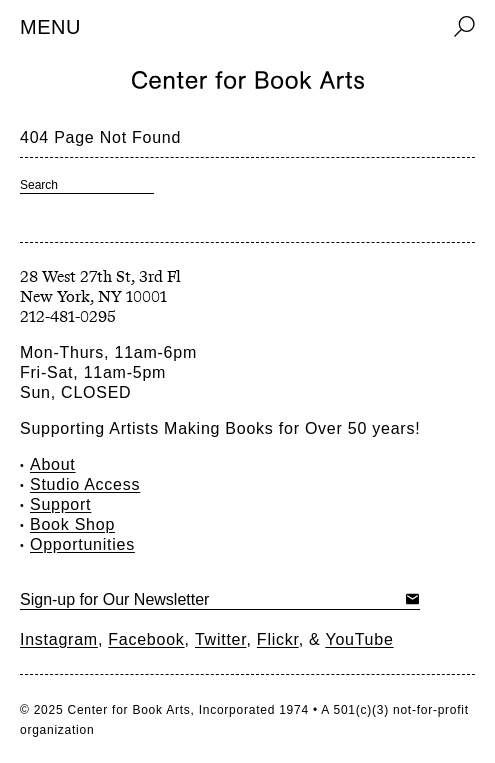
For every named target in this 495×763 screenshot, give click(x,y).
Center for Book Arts (128, 710)
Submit (412, 599)
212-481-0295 (68, 316)
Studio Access (85, 484)
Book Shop (72, 524)
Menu (50, 27)
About (53, 464)
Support (60, 504)
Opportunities (82, 544)
